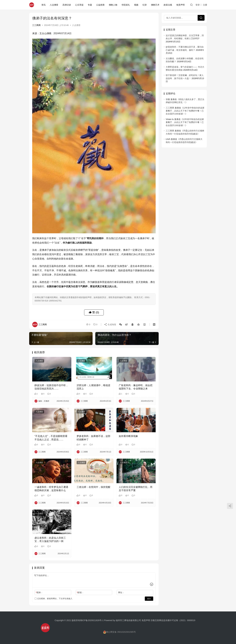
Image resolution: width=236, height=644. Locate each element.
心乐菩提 (79, 5)
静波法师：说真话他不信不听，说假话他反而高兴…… (51, 387)
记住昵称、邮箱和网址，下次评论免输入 (54, 599)
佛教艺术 (155, 5)
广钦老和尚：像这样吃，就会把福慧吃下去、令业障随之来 (136, 387)
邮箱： (80, 592)
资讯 (43, 5)
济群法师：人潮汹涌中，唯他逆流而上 (93, 387)
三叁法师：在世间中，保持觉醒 (93, 487)
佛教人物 (113, 5)
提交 (149, 599)
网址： (121, 592)
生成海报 (110, 324)
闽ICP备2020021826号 (91, 620)
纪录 (145, 5)
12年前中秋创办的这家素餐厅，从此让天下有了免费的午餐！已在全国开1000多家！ (185, 111)
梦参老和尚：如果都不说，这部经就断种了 (93, 438)
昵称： (39, 592)
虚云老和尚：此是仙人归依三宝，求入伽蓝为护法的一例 (50, 539)
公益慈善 (100, 5)
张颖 (168, 99)
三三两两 (36, 25)
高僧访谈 (67, 5)
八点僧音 (54, 5)
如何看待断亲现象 (128, 436)
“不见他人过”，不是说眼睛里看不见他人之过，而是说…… (51, 438)
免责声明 (180, 5)
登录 (198, 5)
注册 (205, 5)
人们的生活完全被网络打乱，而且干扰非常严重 (136, 489)
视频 (136, 5)
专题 (90, 5)
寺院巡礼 (126, 5)
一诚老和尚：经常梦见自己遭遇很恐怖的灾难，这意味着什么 (51, 489)
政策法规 (168, 5)
